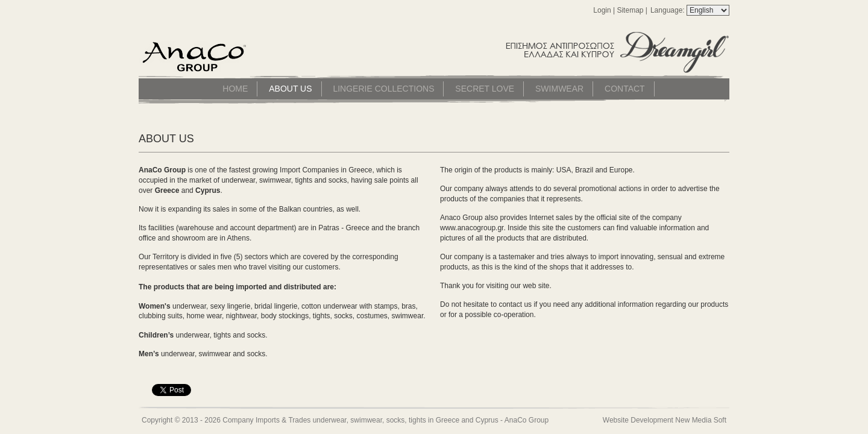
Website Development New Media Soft (665, 420)
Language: (668, 10)
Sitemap (630, 10)
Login (602, 10)
